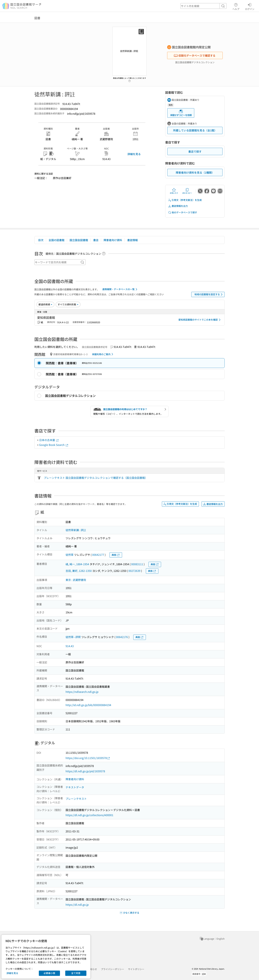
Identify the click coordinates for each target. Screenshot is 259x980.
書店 (96, 240)
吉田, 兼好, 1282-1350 (79, 571)
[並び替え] (45, 304)
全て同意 (76, 973)
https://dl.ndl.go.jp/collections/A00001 (89, 815)
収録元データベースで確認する (195, 55)
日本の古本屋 (49, 440)
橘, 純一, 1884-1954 (77, 564)
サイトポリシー (136, 969)
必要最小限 (49, 973)
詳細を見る (134, 154)
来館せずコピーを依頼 (181, 113)
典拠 (116, 555)
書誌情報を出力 (178, 206)
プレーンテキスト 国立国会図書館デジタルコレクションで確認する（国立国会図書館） (96, 478)
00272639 (134, 571)
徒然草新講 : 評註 (76, 530)
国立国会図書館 (79, 240)
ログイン (250, 6)
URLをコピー (187, 191)
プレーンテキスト (76, 799)
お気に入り (174, 191)
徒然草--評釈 (73, 637)
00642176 (122, 637)
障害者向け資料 (113, 240)
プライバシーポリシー (112, 969)
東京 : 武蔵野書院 (76, 580)
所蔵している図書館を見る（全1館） (195, 130)
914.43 (70, 646)
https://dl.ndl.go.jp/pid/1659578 (85, 771)
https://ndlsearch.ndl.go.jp (82, 692)
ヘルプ (236, 6)
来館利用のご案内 (103, 354)
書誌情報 (132, 240)
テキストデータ (75, 787)
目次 (41, 240)
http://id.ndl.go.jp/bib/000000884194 (88, 705)
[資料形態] (68, 304)
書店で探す (195, 151)
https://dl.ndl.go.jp (77, 905)
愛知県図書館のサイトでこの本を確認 (200, 320)
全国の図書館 (56, 240)
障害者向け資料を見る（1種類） (195, 172)
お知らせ (92, 969)
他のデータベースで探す (183, 212)
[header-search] (203, 6)
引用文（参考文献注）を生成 (185, 200)
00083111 (137, 564)
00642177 (98, 555)
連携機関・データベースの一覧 (120, 289)
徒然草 (70, 555)
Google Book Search (54, 445)
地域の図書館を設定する (209, 294)
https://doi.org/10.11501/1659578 (88, 758)
